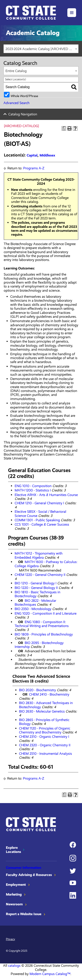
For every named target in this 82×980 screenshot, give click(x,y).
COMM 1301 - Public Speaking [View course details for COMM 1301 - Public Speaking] (37, 520)
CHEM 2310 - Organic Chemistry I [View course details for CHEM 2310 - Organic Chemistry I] (44, 737)
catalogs (14, 966)
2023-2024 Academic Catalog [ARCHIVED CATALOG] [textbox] (42, 49)
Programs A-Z (34, 168)
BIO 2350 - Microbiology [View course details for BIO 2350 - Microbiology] (33, 609)
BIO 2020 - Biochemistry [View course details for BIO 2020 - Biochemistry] (38, 690)
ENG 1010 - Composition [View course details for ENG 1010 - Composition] (33, 486)
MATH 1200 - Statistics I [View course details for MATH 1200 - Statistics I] (33, 490)
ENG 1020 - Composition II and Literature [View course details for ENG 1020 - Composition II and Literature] (46, 613)
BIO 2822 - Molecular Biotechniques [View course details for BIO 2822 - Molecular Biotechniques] (35, 603)
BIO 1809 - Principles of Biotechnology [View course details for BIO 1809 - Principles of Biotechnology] (44, 634)
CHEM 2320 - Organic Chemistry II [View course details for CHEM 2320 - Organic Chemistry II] (45, 745)
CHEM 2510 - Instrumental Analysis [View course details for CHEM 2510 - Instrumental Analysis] (45, 754)
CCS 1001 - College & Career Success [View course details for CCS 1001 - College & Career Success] (42, 524)
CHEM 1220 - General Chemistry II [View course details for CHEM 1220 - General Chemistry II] (40, 575)
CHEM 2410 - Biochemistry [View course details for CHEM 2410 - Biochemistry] (49, 694)
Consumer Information (24, 868)
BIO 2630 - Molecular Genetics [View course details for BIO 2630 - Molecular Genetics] (42, 711)
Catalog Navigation (23, 114)
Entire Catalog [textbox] (16, 71)
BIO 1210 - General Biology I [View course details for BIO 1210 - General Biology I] (36, 583)
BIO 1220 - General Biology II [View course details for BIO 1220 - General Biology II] (36, 588)
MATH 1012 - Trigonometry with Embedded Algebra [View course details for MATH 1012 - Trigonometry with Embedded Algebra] (39, 555)
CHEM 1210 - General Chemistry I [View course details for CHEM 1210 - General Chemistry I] (39, 503)
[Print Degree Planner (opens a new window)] (64, 128)
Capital (32, 155)
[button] (72, 13)
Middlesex (47, 155)
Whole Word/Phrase (24, 96)
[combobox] (41, 49)
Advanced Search (17, 103)
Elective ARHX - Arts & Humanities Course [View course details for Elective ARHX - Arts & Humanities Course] (46, 495)
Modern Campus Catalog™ (50, 974)
